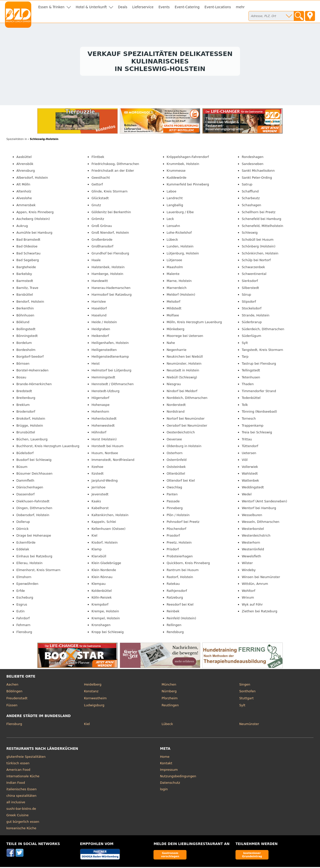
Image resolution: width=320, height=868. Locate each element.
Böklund (23, 323)
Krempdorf (100, 605)
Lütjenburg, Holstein (183, 254)
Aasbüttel (24, 158)
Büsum (22, 468)
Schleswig (250, 234)
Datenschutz (170, 784)
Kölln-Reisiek (102, 599)
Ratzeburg (175, 599)
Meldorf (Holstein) (181, 296)
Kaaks (96, 502)
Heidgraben (101, 330)
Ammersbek (26, 206)
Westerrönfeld (253, 550)
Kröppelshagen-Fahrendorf (188, 158)
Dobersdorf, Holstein (33, 516)
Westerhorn (251, 543)
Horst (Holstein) (104, 440)
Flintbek (98, 158)
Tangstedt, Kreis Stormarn (262, 351)
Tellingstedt (251, 372)
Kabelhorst (100, 509)
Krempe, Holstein (105, 612)
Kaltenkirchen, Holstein (110, 516)
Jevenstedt (100, 495)
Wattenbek (250, 481)
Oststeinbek (176, 468)
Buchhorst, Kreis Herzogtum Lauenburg (48, 447)
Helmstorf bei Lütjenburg (111, 372)
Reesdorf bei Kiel (180, 605)
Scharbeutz (251, 199)
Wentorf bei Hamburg (259, 509)
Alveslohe (24, 199)
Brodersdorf (26, 413)
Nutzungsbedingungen (178, 777)
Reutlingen (170, 706)
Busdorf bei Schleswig (34, 461)
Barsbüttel (25, 296)
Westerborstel (253, 530)
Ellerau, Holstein (30, 564)
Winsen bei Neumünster (261, 578)
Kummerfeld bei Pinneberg (188, 186)
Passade (173, 502)
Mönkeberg (176, 330)
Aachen (12, 685)
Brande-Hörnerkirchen (34, 385)
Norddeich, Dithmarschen (187, 399)
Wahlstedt (250, 475)
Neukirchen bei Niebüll (185, 358)
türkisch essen (18, 764)
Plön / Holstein (178, 516)
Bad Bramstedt (28, 241)
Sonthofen (247, 692)
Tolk (245, 406)
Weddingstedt (253, 488)
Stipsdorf (249, 303)
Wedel (247, 495)
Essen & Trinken (51, 7)
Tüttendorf (250, 447)
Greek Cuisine (18, 816)
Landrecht (175, 199)
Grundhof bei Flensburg (110, 254)
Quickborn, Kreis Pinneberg (188, 564)
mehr (240, 7)
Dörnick (23, 530)
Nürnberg (169, 692)
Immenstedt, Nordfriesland (113, 461)
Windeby (249, 571)
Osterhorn (175, 454)
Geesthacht (101, 179)
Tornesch (249, 420)
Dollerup (23, 523)
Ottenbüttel (176, 475)
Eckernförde (26, 543)
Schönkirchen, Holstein (260, 254)
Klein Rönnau (102, 578)
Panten (172, 495)
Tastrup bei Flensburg (259, 365)
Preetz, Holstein (179, 543)
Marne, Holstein (179, 282)
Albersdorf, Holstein (32, 179)
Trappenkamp (253, 427)
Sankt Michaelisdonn (258, 172)
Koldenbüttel (102, 592)
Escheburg (25, 599)
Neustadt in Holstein (183, 372)
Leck (170, 220)
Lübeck (172, 241)
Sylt (245, 344)
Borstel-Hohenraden (32, 372)
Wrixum (248, 599)
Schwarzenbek (253, 268)
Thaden (248, 385)
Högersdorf (100, 399)
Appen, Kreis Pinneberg (35, 213)
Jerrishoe (98, 488)
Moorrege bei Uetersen (185, 337)
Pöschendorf (177, 530)
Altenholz (24, 192)
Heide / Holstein (104, 323)
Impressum (169, 771)
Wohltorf (248, 592)
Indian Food (16, 784)
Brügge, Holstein (30, 427)
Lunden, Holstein (180, 248)
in (17, 140)
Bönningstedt (27, 337)
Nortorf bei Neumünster (186, 420)
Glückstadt (100, 199)
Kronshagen (101, 626)
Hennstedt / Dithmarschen (113, 385)
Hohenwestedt (103, 427)
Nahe (171, 344)
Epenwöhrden (27, 585)
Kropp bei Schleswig (108, 633)
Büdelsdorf (25, 454)
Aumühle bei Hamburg (34, 234)
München (169, 685)
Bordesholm (26, 351)
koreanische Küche (21, 829)
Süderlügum (251, 337)
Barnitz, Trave (27, 289)
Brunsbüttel (26, 433)
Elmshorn (24, 578)
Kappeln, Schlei (104, 523)
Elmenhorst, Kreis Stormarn (38, 571)
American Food (18, 771)
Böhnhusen (25, 316)
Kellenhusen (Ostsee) (108, 530)
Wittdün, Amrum (255, 585)
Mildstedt (174, 310)
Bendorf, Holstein (30, 303)
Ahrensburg (26, 172)
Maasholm (175, 268)
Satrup (247, 186)
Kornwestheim (95, 699)
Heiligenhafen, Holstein (110, 344)
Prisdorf (173, 550)
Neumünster (249, 725)
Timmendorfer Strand (259, 392)
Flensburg (24, 633)
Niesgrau (174, 385)
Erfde (21, 592)
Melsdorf (174, 303)
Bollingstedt (26, 330)
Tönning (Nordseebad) (259, 413)
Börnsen (23, 365)
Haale (96, 261)
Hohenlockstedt (104, 420)
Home (165, 758)
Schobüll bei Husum (258, 241)
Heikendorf (100, 337)
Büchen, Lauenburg (32, 440)
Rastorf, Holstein (180, 578)
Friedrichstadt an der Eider (113, 172)
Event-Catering (187, 7)
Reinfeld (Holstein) (181, 619)
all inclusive (16, 803)
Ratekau (173, 585)
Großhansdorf (102, 248)
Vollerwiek (250, 468)
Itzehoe (97, 468)
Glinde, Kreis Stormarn (109, 192)
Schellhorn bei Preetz (259, 213)
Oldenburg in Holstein (184, 447)
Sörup (246, 296)
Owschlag (174, 488)
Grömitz (98, 220)
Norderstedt (176, 406)
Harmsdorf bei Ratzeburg (111, 296)
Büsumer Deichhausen (34, 475)
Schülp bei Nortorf (256, 261)
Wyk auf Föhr (252, 605)
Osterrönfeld (177, 461)
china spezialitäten (21, 797)
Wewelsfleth (251, 557)
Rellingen (174, 626)
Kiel (94, 537)
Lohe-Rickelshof (179, 234)
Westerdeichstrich (256, 537)
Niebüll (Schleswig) (182, 378)
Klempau (98, 585)
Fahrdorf (23, 619)
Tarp (245, 358)
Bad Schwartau (29, 254)
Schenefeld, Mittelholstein (262, 227)
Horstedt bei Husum (107, 447)
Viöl (245, 461)
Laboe (172, 192)
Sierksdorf (250, 282)
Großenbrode (102, 241)
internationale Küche (23, 777)
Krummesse (176, 172)
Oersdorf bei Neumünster (187, 427)
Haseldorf (99, 310)
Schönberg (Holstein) (258, 248)
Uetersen (249, 454)
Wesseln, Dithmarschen (261, 523)
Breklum (23, 406)
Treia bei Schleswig (257, 433)
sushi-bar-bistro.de (21, 810)
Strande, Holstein (256, 316)
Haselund (99, 316)
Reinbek (173, 612)
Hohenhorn (100, 413)
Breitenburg (26, 399)
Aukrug (22, 227)
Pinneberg (175, 509)
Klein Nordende (104, 571)
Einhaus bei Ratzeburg (34, 557)
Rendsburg (175, 633)
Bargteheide (26, 268)
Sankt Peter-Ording (257, 179)
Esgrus (22, 605)
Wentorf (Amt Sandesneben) (264, 502)
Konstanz (91, 692)
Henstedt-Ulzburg (105, 392)
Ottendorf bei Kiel (181, 481)
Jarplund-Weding (105, 481)
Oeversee (174, 440)
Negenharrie (177, 351)
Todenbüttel (251, 399)
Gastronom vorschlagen (170, 856)
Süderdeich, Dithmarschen (263, 330)
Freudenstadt (17, 699)
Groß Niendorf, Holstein (110, 234)
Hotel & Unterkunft (91, 7)
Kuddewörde (177, 179)
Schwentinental (254, 275)
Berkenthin (25, 310)
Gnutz (96, 206)
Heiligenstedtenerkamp (110, 358)
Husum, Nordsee (105, 454)
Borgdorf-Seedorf (30, 358)
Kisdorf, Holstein (105, 543)
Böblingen (14, 692)
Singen (245, 685)
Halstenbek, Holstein (108, 268)
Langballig (175, 206)
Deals (123, 7)
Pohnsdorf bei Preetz (183, 523)
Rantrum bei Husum (183, 571)
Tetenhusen (251, 378)
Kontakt (166, 764)
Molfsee (173, 316)
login (164, 790)
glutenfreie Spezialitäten (26, 758)
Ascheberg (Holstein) (33, 220)
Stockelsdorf (252, 310)
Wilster (247, 564)
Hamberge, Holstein (107, 275)
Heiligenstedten (104, 351)
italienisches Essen (22, 790)
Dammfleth (25, 481)
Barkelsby (24, 275)
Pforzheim (170, 699)
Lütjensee (174, 261)
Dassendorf (26, 495)
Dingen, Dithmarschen (34, 509)
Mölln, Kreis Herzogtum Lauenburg (194, 323)
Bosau (21, 378)
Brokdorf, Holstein (31, 420)
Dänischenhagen (30, 488)
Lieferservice (143, 7)
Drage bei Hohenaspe (34, 537)
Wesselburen (252, 516)
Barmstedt (25, 282)
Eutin (21, 612)
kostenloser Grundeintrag (252, 856)
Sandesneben (253, 165)
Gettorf (97, 186)
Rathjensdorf (177, 592)
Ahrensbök (25, 165)
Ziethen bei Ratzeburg (259, 612)
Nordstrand (176, 413)
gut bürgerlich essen (23, 823)
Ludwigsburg (94, 706)
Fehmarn (23, 626)
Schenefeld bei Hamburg (261, 220)
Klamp (96, 550)
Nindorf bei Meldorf (182, 392)
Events (164, 7)
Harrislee (99, 303)
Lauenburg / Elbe (180, 213)
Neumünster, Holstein (184, 365)
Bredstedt (24, 392)
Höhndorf (99, 433)
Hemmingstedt (103, 378)
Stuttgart (246, 699)
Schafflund (250, 192)
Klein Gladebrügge (106, 564)
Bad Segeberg (28, 261)
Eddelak (23, 550)
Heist (96, 365)
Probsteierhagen (180, 557)
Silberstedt (250, 289)
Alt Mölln (23, 186)
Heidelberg (93, 685)
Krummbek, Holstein (183, 165)
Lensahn (173, 227)
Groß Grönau (102, 227)
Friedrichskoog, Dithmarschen (115, 165)
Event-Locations (218, 7)
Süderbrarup (252, 323)
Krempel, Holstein (106, 619)
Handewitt (100, 282)
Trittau (247, 440)
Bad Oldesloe (27, 248)
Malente (173, 275)
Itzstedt (97, 475)
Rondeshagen (253, 158)
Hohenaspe (100, 406)
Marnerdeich (177, 289)
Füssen (12, 706)
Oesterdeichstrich (181, 433)
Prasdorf (173, 537)
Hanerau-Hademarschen (111, 289)
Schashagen (251, 206)
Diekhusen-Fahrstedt (33, 502)
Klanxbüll (99, 557)
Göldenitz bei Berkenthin (111, 213)
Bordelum (24, 344)
